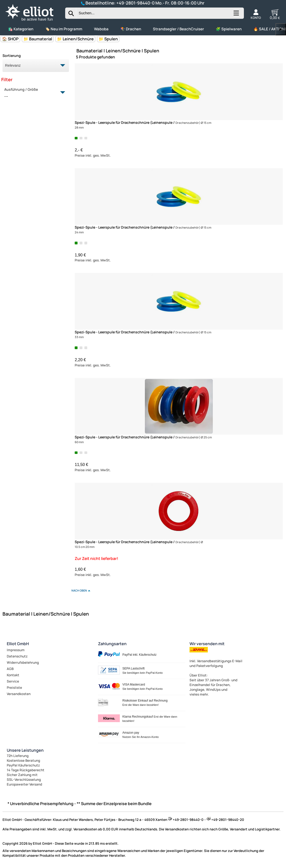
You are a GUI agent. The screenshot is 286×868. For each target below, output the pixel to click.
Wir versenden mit (207, 644)
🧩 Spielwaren (229, 29)
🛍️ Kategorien (21, 29)
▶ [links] (281, 29)
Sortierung (12, 56)
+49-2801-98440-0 (135, 3)
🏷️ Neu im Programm (64, 29)
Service (13, 681)
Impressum (16, 650)
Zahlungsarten (112, 644)
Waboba (101, 29)
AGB (10, 669)
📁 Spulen (108, 39)
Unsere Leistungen (25, 750)
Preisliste (14, 688)
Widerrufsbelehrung (23, 662)
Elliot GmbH (18, 644)
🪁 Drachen (131, 29)
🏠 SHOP (10, 39)
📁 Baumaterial (38, 39)
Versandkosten (19, 694)
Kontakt (13, 675)
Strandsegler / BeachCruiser (178, 29)
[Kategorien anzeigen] (236, 15)
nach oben (79, 590)
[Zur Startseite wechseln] (34, 21)
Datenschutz (17, 656)
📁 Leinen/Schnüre (75, 39)
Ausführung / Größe (33, 93)
